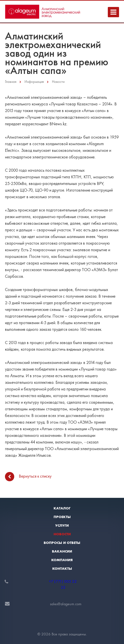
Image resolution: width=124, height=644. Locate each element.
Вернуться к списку (28, 477)
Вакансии (62, 551)
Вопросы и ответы (62, 543)
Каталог (62, 508)
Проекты (62, 517)
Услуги (62, 525)
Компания (62, 560)
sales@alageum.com (66, 604)
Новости (62, 534)
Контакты (62, 568)
